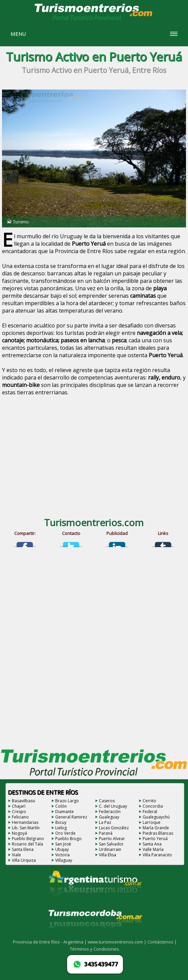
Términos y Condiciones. (95, 949)
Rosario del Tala (27, 844)
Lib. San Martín (26, 828)
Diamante (65, 812)
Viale (16, 855)
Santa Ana (152, 844)
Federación (110, 812)
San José (63, 844)
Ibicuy (61, 822)
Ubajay (62, 849)
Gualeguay (109, 817)
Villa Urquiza (24, 860)
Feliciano (20, 817)
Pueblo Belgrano (28, 839)
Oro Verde (65, 833)
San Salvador (111, 844)
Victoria (62, 855)
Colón (61, 806)
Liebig (61, 828)
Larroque (152, 822)
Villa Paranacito (157, 855)
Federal (150, 812)
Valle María (153, 849)
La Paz (105, 822)
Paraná (106, 833)
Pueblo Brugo (68, 839)
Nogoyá (19, 833)
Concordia (153, 806)
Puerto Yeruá (155, 839)
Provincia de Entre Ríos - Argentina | (50, 942)
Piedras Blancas (158, 833)
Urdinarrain (110, 849)
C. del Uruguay (113, 806)
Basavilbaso (24, 801)
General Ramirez (71, 817)
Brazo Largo (67, 801)
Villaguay (64, 860)
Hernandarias (25, 822)
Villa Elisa (108, 855)
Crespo (19, 812)
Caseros (107, 801)
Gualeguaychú (156, 817)
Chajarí (19, 806)
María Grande (156, 828)
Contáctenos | (162, 942)
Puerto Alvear (112, 839)
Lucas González (114, 828)
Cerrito (149, 801)
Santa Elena (23, 849)
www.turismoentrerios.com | (118, 942)
